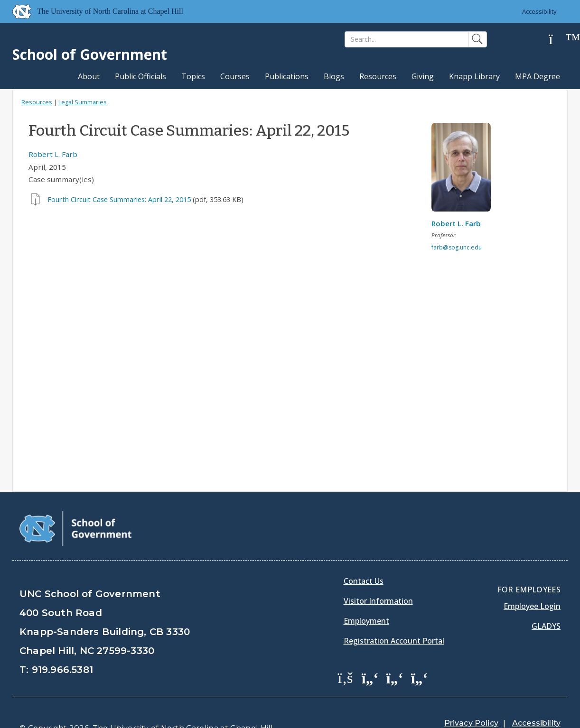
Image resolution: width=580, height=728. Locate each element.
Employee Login (532, 582)
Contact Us (364, 557)
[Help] (558, 40)
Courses (235, 76)
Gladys (546, 602)
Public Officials (140, 76)
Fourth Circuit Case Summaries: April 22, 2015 (119, 199)
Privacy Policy (471, 699)
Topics (193, 76)
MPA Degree (538, 76)
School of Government (90, 54)
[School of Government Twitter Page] (370, 654)
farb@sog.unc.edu (457, 247)
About (89, 76)
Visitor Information (378, 577)
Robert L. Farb (53, 154)
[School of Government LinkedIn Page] (395, 654)
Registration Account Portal (394, 617)
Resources (378, 76)
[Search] (407, 39)
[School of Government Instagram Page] (420, 654)
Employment (366, 597)
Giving (423, 76)
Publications (287, 76)
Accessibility (539, 11)
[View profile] (465, 170)
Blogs (334, 76)
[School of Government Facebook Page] (346, 654)
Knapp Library (474, 76)
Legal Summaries (83, 102)
